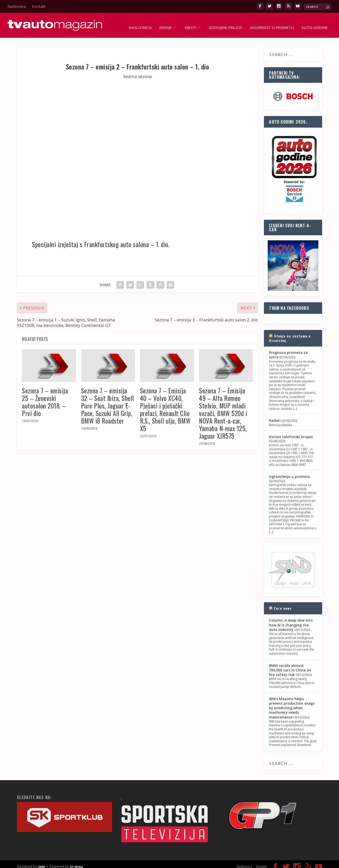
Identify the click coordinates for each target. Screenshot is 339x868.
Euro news (283, 603)
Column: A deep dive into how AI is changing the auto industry (291, 620)
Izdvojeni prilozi (226, 23)
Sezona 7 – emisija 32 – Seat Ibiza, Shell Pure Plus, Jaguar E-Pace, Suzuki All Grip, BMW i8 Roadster (108, 401)
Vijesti (190, 23)
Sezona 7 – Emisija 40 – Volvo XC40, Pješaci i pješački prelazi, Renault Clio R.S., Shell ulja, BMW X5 (165, 405)
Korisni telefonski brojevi (291, 432)
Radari (275, 416)
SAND (42, 862)
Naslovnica (17, 6)
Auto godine (315, 23)
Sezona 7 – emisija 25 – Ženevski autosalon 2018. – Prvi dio (45, 397)
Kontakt (39, 6)
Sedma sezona (138, 72)
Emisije (166, 23)
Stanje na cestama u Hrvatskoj (290, 333)
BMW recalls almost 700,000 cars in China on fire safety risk (290, 665)
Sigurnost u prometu (272, 23)
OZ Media (76, 862)
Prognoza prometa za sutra (288, 350)
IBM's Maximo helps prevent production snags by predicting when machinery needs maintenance (292, 703)
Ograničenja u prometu (290, 472)
